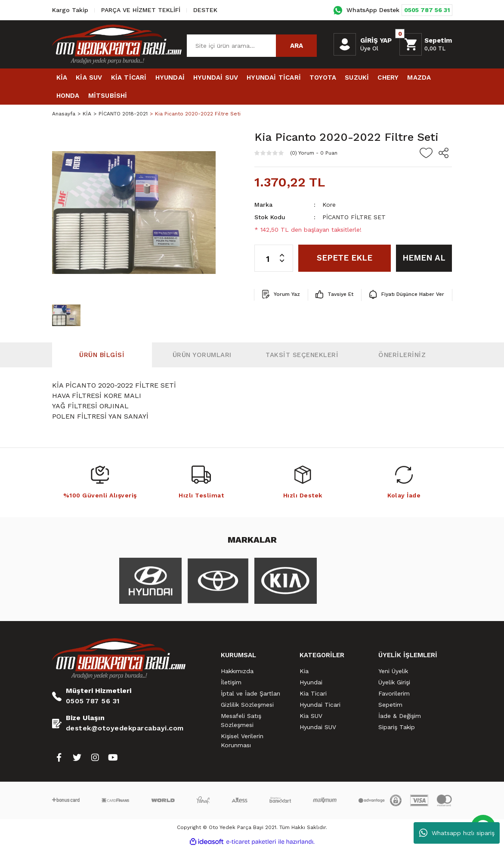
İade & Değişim (400, 716)
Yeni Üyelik (393, 671)
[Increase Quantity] (286, 252)
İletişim (231, 682)
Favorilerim (394, 693)
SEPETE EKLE (345, 258)
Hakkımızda (237, 671)
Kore (329, 205)
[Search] (252, 46)
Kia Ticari (313, 693)
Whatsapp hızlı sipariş (457, 833)
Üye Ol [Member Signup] (369, 48)
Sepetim (390, 705)
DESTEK (205, 10)
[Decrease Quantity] (286, 265)
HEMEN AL (424, 258)
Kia (304, 671)
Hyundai (311, 682)
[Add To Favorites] (426, 153)
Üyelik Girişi (394, 682)
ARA (297, 46)
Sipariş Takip (397, 727)
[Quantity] (274, 258)
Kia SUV (311, 716)
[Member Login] (345, 44)
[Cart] (426, 44)
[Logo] (117, 44)
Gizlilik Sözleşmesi (247, 705)
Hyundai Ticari (320, 705)
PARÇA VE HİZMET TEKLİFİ (141, 10)
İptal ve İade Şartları (250, 693)
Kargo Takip (70, 10)
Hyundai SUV (318, 727)
